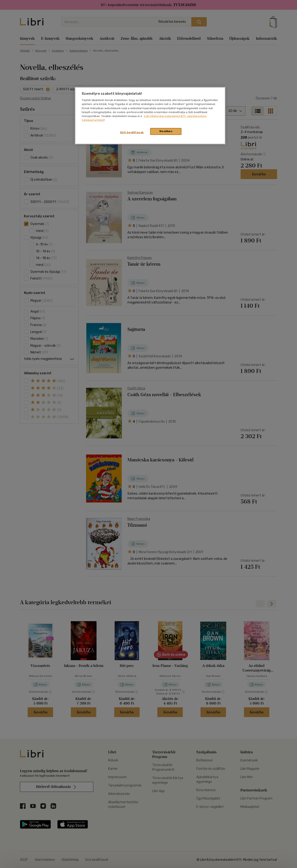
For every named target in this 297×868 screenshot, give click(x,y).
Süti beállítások (132, 132)
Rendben (166, 131)
